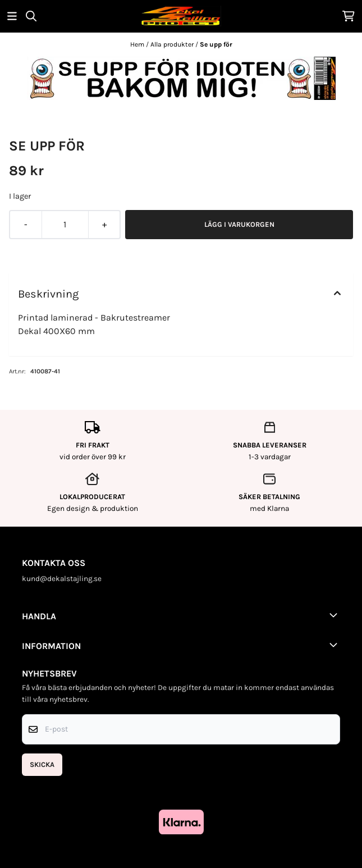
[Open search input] (31, 16)
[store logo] (181, 16)
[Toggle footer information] (336, 615)
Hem (138, 44)
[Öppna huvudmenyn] (12, 16)
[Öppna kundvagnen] (349, 16)
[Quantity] (65, 225)
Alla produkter (173, 44)
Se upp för (216, 44)
